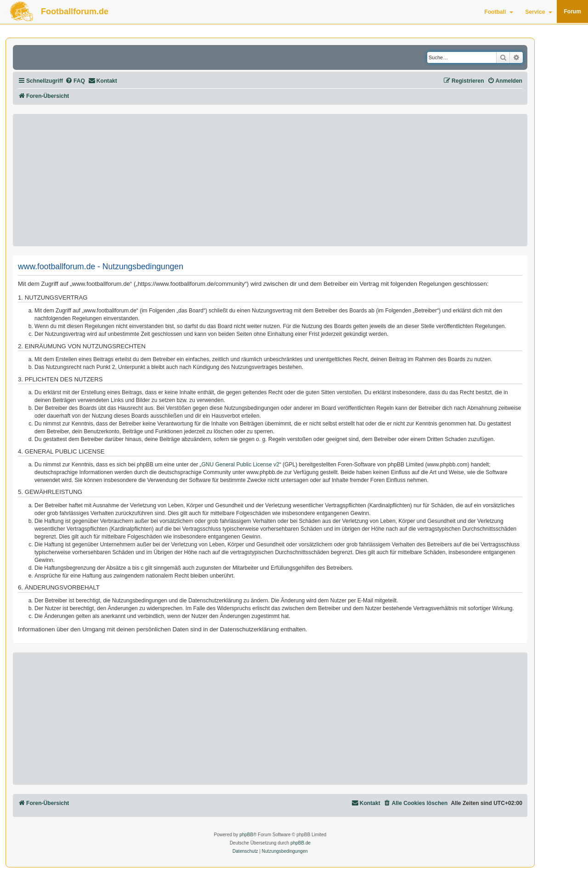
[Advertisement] (270, 180)
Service (539, 12)
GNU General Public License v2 (240, 465)
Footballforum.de (75, 11)
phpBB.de (300, 843)
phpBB (246, 835)
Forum (572, 11)
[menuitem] (75, 81)
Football (499, 12)
